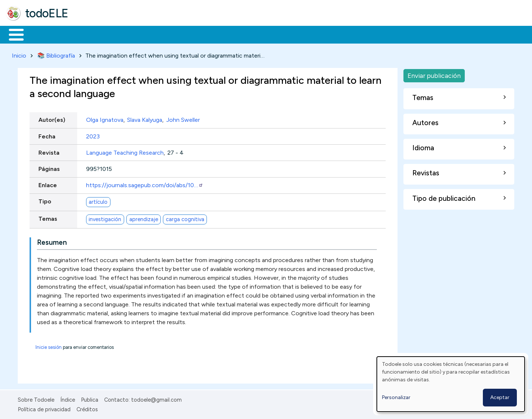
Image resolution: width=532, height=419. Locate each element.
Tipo (45, 200)
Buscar (303, 34)
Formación (89, 34)
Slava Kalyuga (145, 119)
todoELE (47, 13)
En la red (175, 34)
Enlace (48, 184)
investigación (105, 218)
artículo (98, 200)
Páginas (49, 167)
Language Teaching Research (125, 151)
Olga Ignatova (105, 119)
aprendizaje (144, 218)
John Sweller (183, 119)
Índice (68, 398)
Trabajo (133, 34)
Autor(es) (52, 119)
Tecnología (221, 34)
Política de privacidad (44, 408)
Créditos (87, 408)
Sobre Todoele (36, 398)
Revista (49, 151)
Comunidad (270, 34)
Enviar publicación (434, 74)
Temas (48, 218)
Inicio (12, 34)
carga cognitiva (185, 218)
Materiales (41, 34)
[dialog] (451, 384)
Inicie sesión (49, 346)
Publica (90, 398)
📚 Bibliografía (56, 54)
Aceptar (500, 397)
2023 (93, 135)
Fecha (47, 135)
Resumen (52, 241)
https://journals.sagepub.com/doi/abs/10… (145, 184)
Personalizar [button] (396, 397)
